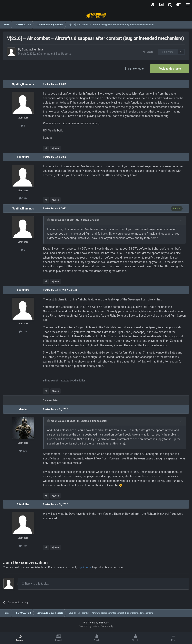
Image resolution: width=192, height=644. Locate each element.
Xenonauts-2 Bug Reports (55, 54)
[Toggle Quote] (49, 220)
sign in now (84, 567)
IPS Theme (89, 623)
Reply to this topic (170, 69)
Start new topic (134, 69)
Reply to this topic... (35, 584)
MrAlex (23, 409)
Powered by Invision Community (96, 626)
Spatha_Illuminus (33, 49)
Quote (55, 148)
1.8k (23, 198)
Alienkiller (23, 157)
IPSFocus (104, 623)
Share (148, 52)
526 (23, 451)
